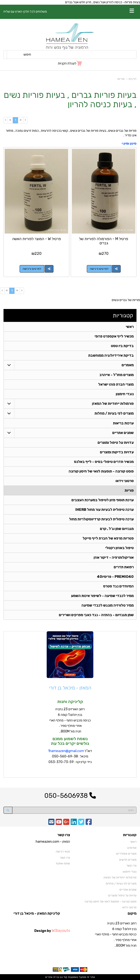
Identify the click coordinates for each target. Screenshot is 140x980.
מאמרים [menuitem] (128, 365)
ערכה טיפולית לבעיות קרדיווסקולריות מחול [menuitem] (101, 519)
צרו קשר (64, 835)
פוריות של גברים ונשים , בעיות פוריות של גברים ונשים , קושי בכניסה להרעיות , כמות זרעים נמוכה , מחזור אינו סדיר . (71, 133)
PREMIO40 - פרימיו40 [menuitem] (115, 577)
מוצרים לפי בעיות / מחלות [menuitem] (114, 413)
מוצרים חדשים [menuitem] (128, 860)
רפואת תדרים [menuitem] (124, 567)
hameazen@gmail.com (67, 751)
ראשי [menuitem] (130, 327)
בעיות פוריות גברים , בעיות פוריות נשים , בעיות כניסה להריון (70, 100)
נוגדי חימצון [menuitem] (125, 394)
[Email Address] (51, 823)
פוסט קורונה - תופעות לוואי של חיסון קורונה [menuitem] (101, 471)
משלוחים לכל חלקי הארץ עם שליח (25, 12)
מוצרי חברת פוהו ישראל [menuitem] (116, 384)
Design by (52, 931)
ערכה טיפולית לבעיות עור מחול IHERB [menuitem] (105, 510)
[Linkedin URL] (74, 823)
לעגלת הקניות (67, 63)
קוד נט (63, 977)
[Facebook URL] (89, 823)
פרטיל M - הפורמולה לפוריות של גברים (104, 241)
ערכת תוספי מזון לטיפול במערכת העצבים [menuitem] (103, 500)
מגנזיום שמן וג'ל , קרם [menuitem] (117, 529)
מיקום (132, 913)
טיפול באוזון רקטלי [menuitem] (119, 548)
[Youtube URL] (59, 823)
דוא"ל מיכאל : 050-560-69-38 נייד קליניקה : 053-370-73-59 (70, 757)
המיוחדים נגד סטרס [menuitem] (118, 586)
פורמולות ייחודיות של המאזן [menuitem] (113, 404)
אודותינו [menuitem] (132, 848)
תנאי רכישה (63, 852)
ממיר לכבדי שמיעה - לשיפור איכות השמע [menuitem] (102, 596)
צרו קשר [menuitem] (131, 866)
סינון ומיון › (129, 144)
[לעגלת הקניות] (70, 63)
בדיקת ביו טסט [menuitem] (122, 346)
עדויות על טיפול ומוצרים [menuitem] (116, 443)
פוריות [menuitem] (129, 490)
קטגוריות (123, 316)
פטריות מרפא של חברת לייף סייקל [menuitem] (108, 538)
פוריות (121, 79)
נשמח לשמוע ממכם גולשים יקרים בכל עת (70, 741)
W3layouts (61, 931)
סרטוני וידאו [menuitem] (125, 481)
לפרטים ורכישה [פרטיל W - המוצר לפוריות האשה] (32, 269)
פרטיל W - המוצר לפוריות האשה (37, 239)
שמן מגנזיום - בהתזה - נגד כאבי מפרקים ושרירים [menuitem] (96, 615)
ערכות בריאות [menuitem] (123, 423)
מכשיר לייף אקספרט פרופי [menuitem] (114, 336)
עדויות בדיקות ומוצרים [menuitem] (117, 452)
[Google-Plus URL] (66, 823)
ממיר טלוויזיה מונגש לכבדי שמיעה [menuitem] (108, 605)
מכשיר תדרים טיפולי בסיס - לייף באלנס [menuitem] (104, 462)
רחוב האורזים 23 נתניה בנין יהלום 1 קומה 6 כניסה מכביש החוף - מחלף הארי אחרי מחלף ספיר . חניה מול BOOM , (70, 720)
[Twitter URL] (81, 823)
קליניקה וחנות (70, 702)
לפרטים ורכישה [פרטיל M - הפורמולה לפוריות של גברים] (99, 269)
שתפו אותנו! (63, 863)
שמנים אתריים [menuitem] (123, 433)
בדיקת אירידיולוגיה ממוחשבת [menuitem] (111, 355)
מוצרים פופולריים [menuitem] (126, 854)
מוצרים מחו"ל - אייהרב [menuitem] (117, 375)
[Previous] (21, 120)
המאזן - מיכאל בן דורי (70, 688)
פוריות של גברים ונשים (126, 300)
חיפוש (27, 55)
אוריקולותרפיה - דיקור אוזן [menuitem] (114, 557)
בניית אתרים (52, 977)
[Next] (10, 120)
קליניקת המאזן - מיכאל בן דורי (37, 913)
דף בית (133, 79)
